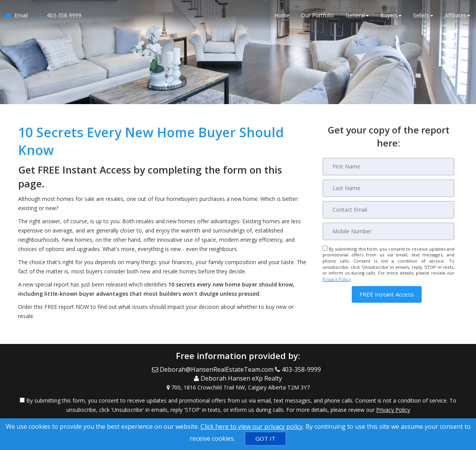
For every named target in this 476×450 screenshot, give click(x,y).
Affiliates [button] (457, 15)
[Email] (388, 210)
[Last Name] (388, 188)
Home (282, 15)
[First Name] (388, 167)
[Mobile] (388, 231)
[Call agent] (57, 15)
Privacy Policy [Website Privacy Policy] (337, 279)
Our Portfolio (318, 15)
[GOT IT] (265, 439)
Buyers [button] (391, 15)
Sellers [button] (423, 15)
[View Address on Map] (238, 388)
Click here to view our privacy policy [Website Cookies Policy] (252, 426)
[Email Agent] (20, 15)
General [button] (357, 15)
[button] (387, 294)
